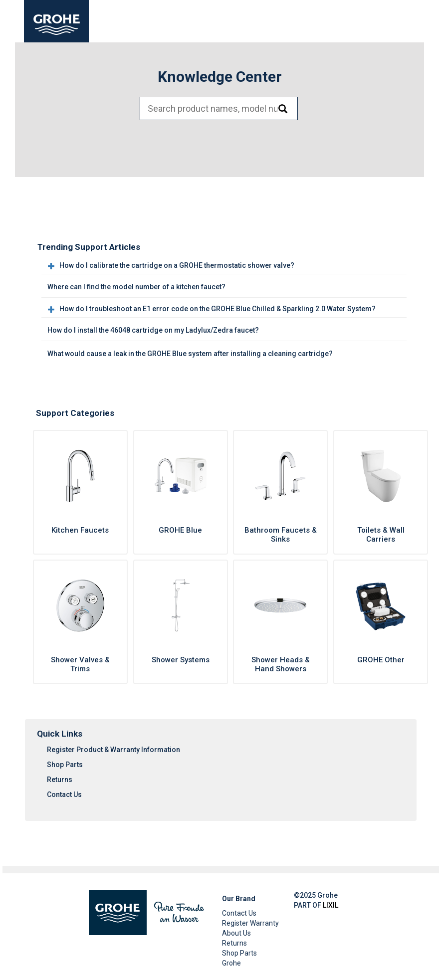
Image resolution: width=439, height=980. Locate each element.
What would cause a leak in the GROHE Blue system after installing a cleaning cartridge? (190, 354)
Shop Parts (65, 765)
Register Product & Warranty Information (113, 750)
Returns (60, 780)
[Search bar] (219, 108)
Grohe (231, 963)
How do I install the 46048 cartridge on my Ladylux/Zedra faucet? (153, 330)
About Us (236, 933)
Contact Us (64, 794)
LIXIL (330, 905)
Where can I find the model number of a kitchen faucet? (136, 287)
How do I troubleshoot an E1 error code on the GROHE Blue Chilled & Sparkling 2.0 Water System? (218, 309)
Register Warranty (250, 923)
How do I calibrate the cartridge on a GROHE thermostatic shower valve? (177, 265)
